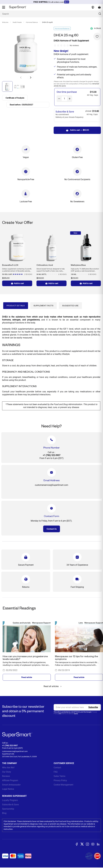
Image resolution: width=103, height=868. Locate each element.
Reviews (6, 776)
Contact (57, 768)
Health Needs (17, 22)
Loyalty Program (10, 800)
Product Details (16, 306)
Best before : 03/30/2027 (21, 105)
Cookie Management (63, 785)
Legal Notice (8, 789)
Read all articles (53, 686)
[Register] (93, 707)
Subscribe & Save (10, 805)
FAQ (56, 772)
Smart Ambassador (11, 785)
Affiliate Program (10, 780)
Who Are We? (8, 768)
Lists (81, 623)
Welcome (5, 22)
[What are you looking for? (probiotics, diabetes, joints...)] (51, 14)
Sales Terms (59, 776)
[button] (31, 77)
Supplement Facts (43, 306)
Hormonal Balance (32, 22)
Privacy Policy (60, 780)
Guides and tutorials (22, 623)
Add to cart (17, 283)
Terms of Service (68, 714)
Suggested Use (70, 306)
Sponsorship (8, 809)
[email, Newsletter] (77, 707)
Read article (27, 677)
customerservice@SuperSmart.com (15, 751)
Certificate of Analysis (15, 98)
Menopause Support (41, 623)
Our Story (7, 772)
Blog (4, 813)
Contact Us (52, 529)
